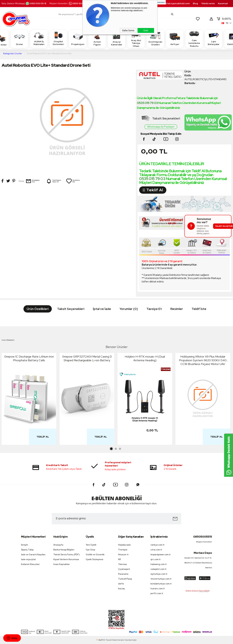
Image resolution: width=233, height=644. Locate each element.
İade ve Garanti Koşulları (33, 555)
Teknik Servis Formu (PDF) (67, 555)
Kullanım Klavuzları (30, 564)
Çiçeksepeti (124, 569)
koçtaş (121, 589)
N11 (119, 559)
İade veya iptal (28, 559)
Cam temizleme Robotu (194, 39)
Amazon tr (123, 555)
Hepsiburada (124, 545)
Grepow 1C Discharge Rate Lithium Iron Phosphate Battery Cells (29, 358)
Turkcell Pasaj (125, 579)
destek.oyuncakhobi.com (176, 3)
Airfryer (175, 39)
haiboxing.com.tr (159, 564)
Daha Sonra (128, 30)
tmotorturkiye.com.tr (161, 579)
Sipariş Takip (27, 550)
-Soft (100, 640)
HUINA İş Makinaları (39, 39)
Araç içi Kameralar (116, 39)
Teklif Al (43, 437)
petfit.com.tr (157, 593)
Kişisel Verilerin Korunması (66, 559)
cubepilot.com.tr (158, 569)
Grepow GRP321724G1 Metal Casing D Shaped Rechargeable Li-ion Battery (87, 358)
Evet (146, 30)
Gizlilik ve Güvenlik (95, 555)
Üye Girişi (90, 550)
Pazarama (123, 574)
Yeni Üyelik (91, 545)
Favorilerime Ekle (73, 181)
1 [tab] (111, 449)
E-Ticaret (108, 640)
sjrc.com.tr (156, 559)
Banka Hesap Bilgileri (64, 550)
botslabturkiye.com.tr (161, 584)
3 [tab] (120, 449)
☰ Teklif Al (153, 190)
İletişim (25, 545)
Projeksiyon (78, 39)
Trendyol (123, 550)
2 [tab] (116, 449)
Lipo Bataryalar (214, 39)
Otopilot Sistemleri (58, 39)
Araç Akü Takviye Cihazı (136, 39)
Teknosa (122, 564)
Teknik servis (208, 3)
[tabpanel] (29, 400)
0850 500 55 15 (36, 3)
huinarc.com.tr (158, 589)
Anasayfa (58, 545)
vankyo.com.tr (158, 545)
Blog (195, 3)
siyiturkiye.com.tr (159, 574)
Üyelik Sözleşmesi (94, 559)
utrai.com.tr (156, 550)
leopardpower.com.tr (161, 555)
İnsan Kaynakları (62, 564)
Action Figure (97, 39)
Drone (19, 39)
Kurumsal (223, 3)
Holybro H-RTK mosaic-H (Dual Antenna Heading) (145, 358)
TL (224, 19)
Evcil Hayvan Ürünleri (155, 39)
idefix (121, 584)
